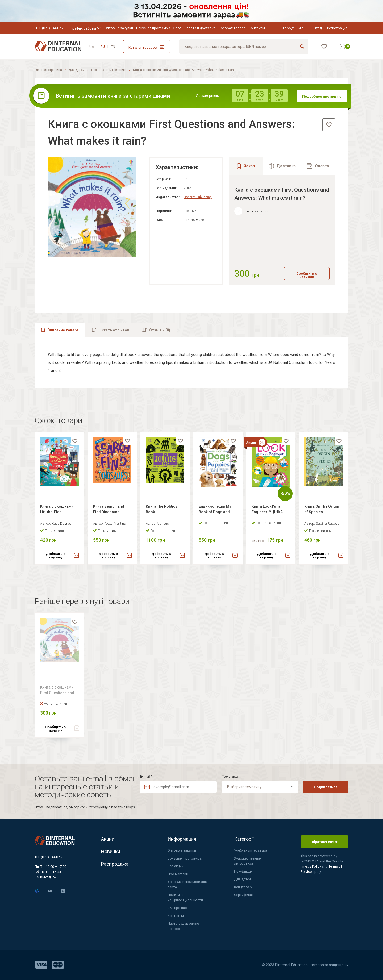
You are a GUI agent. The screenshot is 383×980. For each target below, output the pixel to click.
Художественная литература (248, 861)
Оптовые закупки (119, 28)
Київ (300, 28)
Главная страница (48, 70)
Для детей (77, 70)
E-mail (146, 776)
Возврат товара (232, 28)
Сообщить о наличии (307, 276)
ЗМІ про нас (177, 908)
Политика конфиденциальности (185, 897)
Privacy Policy (311, 866)
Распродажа (115, 864)
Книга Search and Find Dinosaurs (109, 515)
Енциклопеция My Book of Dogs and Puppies (215, 516)
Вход (318, 28)
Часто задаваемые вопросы (183, 926)
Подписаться (326, 787)
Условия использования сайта (188, 884)
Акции (108, 839)
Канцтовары (244, 887)
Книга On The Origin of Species (322, 515)
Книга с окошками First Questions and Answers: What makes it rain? (59, 698)
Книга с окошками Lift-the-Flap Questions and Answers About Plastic (57, 516)
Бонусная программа (153, 28)
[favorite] (329, 125)
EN (113, 47)
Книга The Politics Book (162, 515)
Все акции (176, 866)
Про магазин (178, 874)
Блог (177, 28)
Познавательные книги (109, 70)
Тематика (230, 776)
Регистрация (337, 28)
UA (92, 47)
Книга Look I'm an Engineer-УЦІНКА (267, 515)
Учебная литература (251, 850)
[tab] (282, 166)
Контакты (257, 28)
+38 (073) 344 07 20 (51, 28)
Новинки (111, 851)
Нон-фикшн (243, 871)
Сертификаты (245, 895)
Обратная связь (324, 842)
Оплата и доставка (200, 28)
